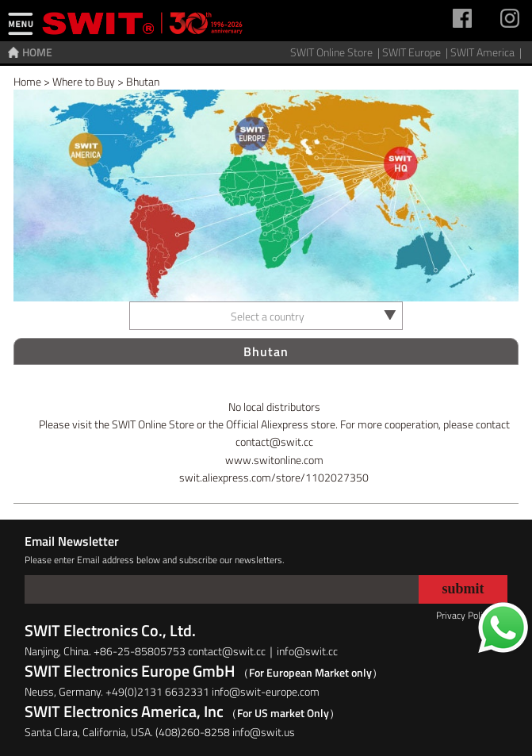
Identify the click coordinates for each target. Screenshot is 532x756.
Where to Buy (84, 81)
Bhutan (143, 81)
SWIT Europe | (416, 52)
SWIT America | (487, 52)
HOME (37, 52)
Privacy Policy (464, 615)
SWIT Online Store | (336, 52)
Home (27, 81)
